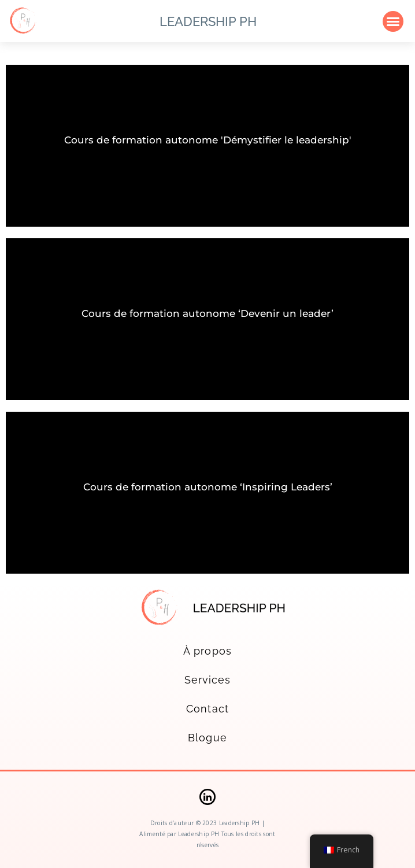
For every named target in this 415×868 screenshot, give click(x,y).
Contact (208, 709)
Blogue (207, 738)
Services (208, 680)
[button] (393, 21)
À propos (208, 651)
